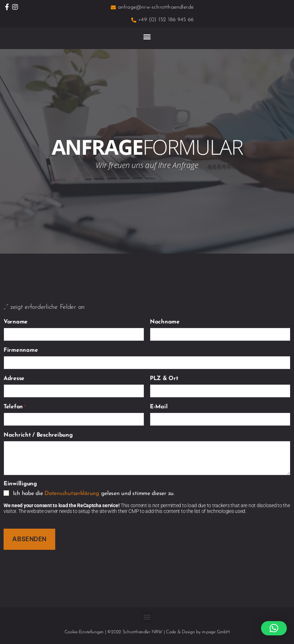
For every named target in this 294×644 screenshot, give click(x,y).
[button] (147, 36)
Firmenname (21, 350)
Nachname (165, 322)
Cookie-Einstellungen (84, 632)
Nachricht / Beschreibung (38, 435)
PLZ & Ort (164, 379)
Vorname (16, 322)
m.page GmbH (216, 632)
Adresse (14, 379)
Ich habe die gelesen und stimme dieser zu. (94, 494)
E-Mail (159, 407)
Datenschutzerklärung (72, 494)
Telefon (15, 407)
